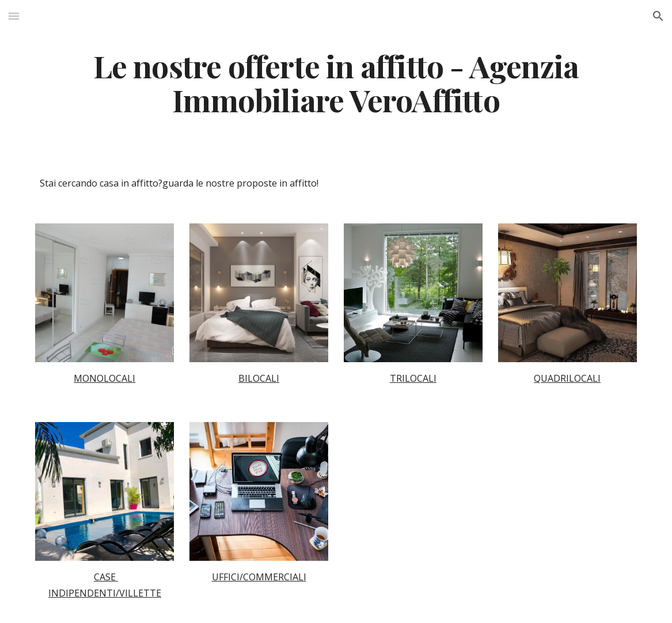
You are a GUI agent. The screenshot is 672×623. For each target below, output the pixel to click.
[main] (336, 82)
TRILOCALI (413, 378)
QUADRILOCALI (567, 378)
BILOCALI (259, 378)
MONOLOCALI (105, 378)
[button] (14, 16)
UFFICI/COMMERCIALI (259, 577)
